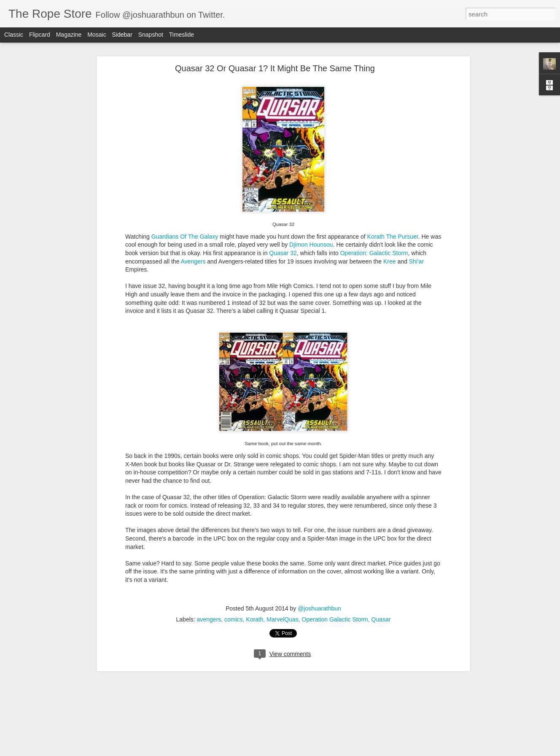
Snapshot (151, 35)
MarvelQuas (282, 547)
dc (206, 690)
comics (234, 547)
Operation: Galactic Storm (374, 180)
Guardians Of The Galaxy (185, 164)
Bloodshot (153, 690)
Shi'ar (416, 189)
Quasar (381, 547)
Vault (251, 697)
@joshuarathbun (319, 536)
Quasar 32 (283, 180)
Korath (254, 547)
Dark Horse (184, 690)
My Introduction (38, 734)
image (255, 690)
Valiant (395, 690)
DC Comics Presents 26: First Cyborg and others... (78, 659)
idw (239, 690)
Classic (14, 35)
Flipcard (40, 35)
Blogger (306, 751)
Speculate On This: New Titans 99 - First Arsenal (75, 697)
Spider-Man (338, 690)
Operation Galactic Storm (335, 547)
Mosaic (97, 35)
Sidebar (122, 35)
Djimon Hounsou (311, 172)
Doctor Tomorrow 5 (129, 666)
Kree (390, 189)
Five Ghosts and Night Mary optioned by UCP (72, 716)
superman (370, 690)
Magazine (69, 35)
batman (127, 690)
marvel (275, 690)
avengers (209, 547)
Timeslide (182, 35)
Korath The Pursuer (393, 164)
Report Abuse (331, 751)
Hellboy (222, 690)
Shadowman (303, 690)
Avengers (193, 189)
